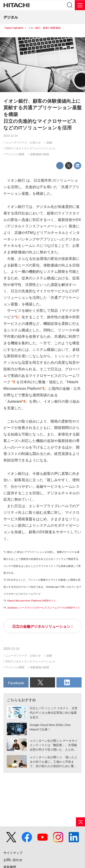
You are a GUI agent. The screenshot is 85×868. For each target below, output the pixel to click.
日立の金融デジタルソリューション (41, 626)
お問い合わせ (13, 860)
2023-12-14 (11, 136)
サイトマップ (13, 853)
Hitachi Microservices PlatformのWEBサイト (32, 601)
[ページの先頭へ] (80, 822)
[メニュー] (80, 5)
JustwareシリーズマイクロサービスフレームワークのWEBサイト (44, 608)
